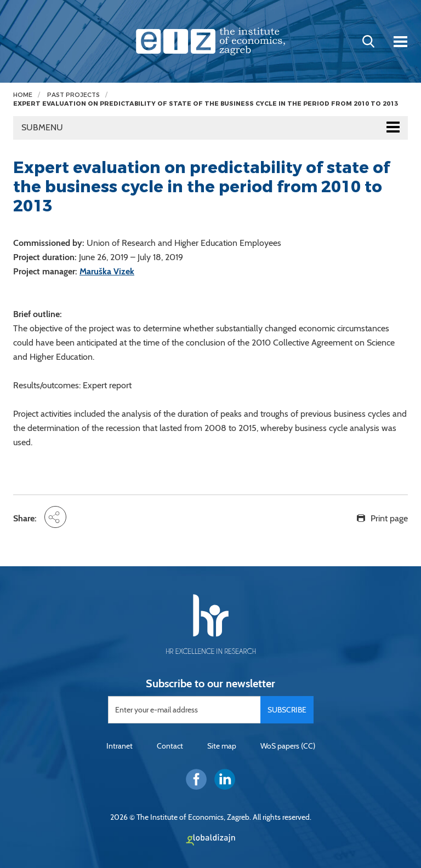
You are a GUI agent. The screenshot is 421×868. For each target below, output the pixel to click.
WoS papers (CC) (288, 746)
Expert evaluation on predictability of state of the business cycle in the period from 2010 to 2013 (206, 104)
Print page (389, 518)
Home (23, 95)
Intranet (120, 746)
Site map (222, 746)
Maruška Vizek (107, 271)
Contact (170, 746)
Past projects (73, 95)
